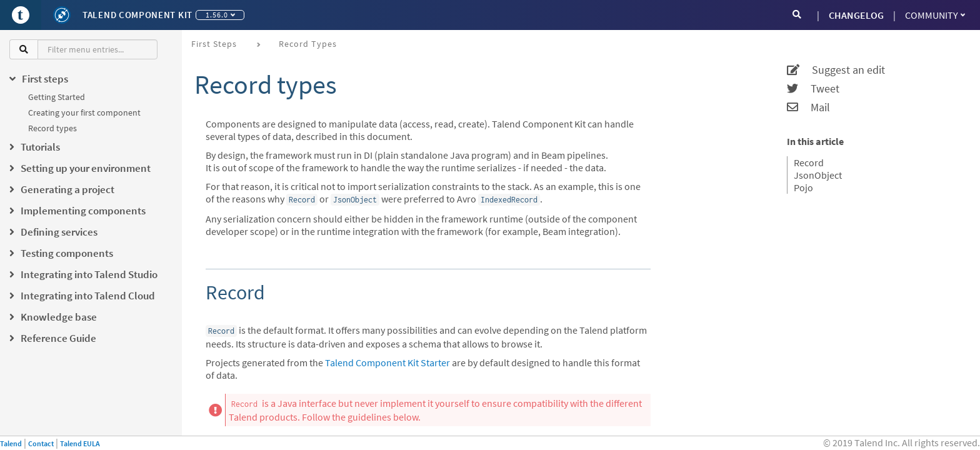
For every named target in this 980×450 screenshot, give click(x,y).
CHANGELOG (856, 15)
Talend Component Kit (137, 15)
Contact (41, 443)
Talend (11, 443)
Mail (808, 107)
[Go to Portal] (21, 15)
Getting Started (57, 97)
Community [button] (935, 15)
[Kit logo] (62, 15)
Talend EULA (80, 443)
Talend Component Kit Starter (387, 362)
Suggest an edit (836, 70)
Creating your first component (84, 112)
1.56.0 (220, 15)
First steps (214, 44)
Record (809, 162)
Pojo (803, 187)
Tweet (813, 89)
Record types (52, 128)
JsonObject (818, 175)
